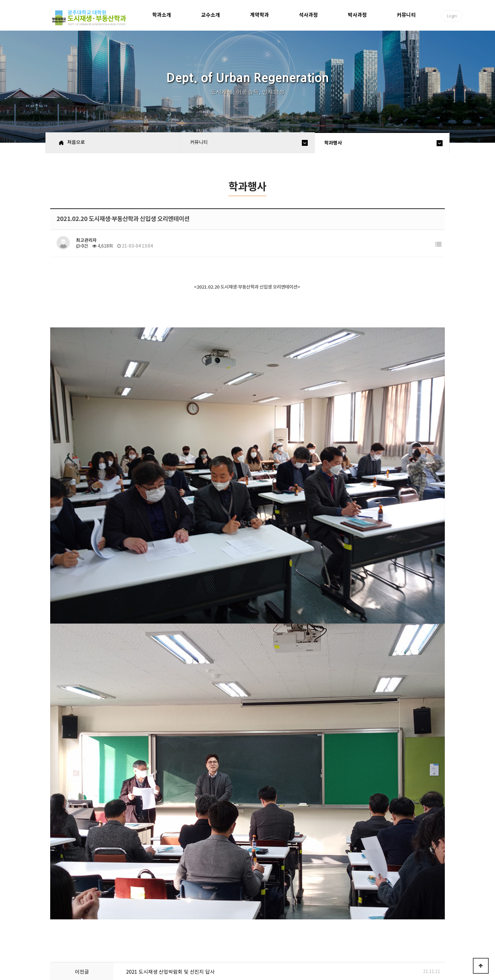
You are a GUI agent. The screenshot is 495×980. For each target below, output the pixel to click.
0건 (82, 246)
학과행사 (333, 143)
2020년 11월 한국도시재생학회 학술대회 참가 (175, 779)
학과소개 (162, 15)
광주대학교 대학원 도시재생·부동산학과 (90, 18)
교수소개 (211, 15)
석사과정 (308, 15)
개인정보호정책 (133, 923)
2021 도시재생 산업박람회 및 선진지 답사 (170, 759)
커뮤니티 (406, 15)
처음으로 (65, 923)
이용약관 (170, 923)
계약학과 (259, 15)
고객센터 (200, 923)
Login (452, 16)
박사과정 (357, 15)
